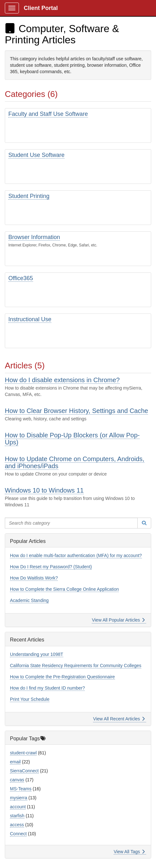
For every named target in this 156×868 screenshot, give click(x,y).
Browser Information (34, 237)
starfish (17, 816)
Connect (18, 834)
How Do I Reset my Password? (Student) (51, 567)
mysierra (19, 798)
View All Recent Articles (119, 719)
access (17, 825)
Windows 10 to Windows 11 (44, 490)
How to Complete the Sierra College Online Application (64, 589)
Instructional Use (30, 319)
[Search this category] (71, 523)
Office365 (21, 278)
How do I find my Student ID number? (47, 688)
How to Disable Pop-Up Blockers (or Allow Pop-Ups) (72, 439)
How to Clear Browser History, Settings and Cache (76, 411)
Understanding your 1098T (37, 654)
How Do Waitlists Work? (34, 578)
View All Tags (129, 852)
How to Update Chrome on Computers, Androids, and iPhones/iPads (75, 462)
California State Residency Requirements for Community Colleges (76, 666)
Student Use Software (36, 155)
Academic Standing (29, 600)
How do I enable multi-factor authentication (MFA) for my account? (76, 555)
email (15, 762)
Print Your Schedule (30, 699)
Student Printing (29, 196)
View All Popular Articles (118, 620)
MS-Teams (21, 789)
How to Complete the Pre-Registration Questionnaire (62, 677)
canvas (17, 780)
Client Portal (41, 8)
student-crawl (23, 753)
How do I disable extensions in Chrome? (62, 380)
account (18, 807)
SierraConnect (24, 771)
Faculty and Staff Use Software (48, 114)
